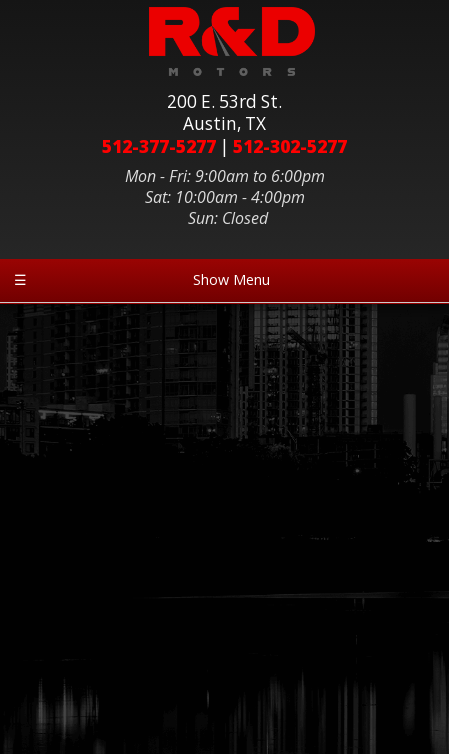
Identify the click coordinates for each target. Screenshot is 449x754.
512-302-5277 (290, 146)
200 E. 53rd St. (224, 113)
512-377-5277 (159, 146)
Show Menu (141, 279)
